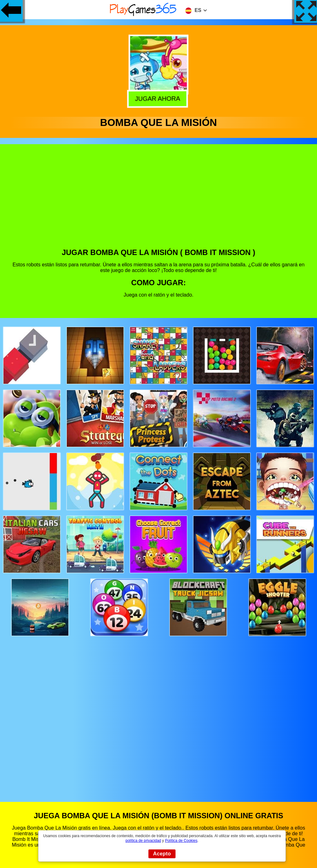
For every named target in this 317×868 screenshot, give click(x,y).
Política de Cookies (181, 841)
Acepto (162, 854)
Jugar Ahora (159, 99)
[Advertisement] (159, 201)
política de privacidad (143, 841)
